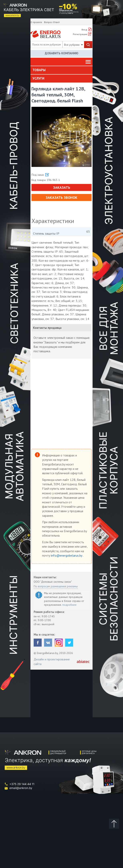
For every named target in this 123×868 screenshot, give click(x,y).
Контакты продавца (47, 328)
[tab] (61, 70)
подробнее (69, 605)
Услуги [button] (38, 78)
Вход (84, 30)
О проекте (36, 22)
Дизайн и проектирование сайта (52, 661)
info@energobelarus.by (67, 555)
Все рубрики (74, 45)
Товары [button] (39, 70)
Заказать (62, 187)
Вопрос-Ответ (52, 22)
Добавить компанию (62, 53)
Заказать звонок (61, 197)
